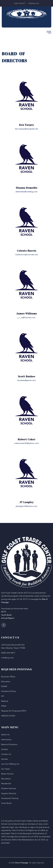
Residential (6, 784)
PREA (4, 706)
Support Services (9, 793)
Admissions (6, 740)
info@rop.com (34, 3)
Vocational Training (10, 798)
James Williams (27, 314)
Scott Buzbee (27, 376)
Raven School (7, 774)
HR (3, 696)
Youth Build (6, 615)
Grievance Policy (9, 691)
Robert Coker (27, 439)
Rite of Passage (22, 863)
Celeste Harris (26, 251)
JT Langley (26, 502)
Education (6, 682)
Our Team (6, 769)
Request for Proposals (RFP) (14, 711)
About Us (5, 735)
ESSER (4, 686)
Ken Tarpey (26, 125)
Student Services (9, 788)
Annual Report (8, 618)
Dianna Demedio (27, 188)
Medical (5, 701)
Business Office (8, 677)
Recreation (6, 779)
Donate (4, 759)
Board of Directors (9, 744)
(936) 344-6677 (20, 3)
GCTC (4, 612)
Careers (5, 749)
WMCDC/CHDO (8, 716)
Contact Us (6, 754)
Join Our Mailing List (10, 764)
